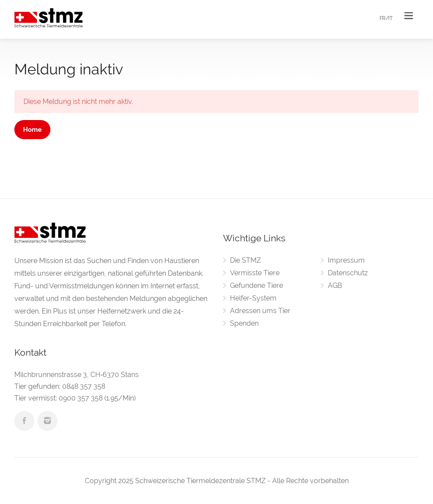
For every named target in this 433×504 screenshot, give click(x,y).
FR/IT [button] (386, 18)
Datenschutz (348, 273)
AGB (335, 285)
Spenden (244, 323)
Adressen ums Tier (260, 311)
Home (32, 130)
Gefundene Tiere (256, 285)
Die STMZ (245, 260)
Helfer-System (253, 298)
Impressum (346, 260)
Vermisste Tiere (255, 273)
